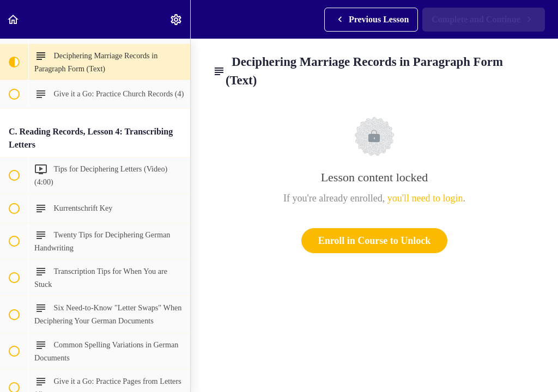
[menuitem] (177, 19)
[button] (14, 19)
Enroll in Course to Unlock (375, 241)
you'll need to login (425, 198)
